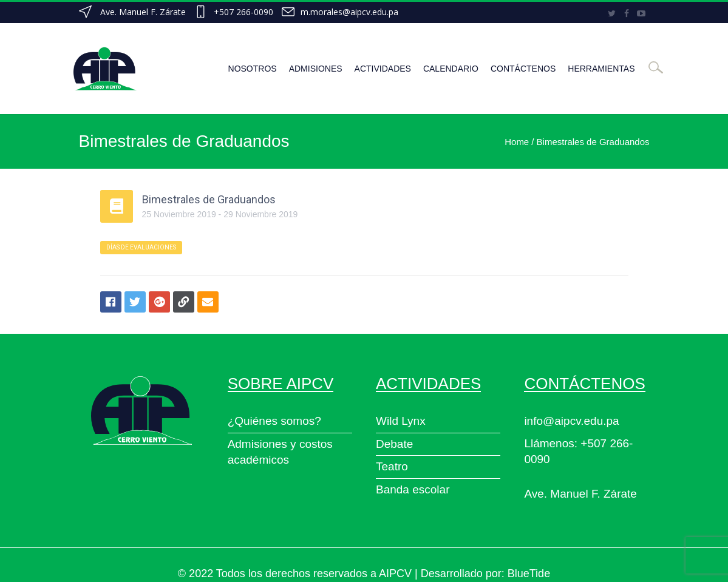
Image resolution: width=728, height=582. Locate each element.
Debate (394, 444)
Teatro (392, 466)
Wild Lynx (401, 421)
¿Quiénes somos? (274, 421)
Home (517, 142)
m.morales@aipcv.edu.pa (349, 12)
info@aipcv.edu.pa (571, 421)
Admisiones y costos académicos (280, 452)
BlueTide (529, 574)
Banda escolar (413, 489)
